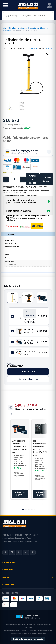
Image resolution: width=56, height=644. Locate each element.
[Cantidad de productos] (14, 179)
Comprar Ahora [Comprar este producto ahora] (46, 179)
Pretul (49, 48)
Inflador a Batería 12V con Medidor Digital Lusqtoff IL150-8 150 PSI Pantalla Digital (29, 331)
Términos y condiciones (11, 630)
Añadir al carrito (33, 179)
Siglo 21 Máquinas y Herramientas (23, 624)
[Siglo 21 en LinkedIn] (19, 552)
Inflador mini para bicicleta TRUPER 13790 (30, 353)
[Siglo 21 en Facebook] (5, 552)
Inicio (5, 28)
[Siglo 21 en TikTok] (26, 552)
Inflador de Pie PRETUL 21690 (29, 321)
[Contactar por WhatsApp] (33, 552)
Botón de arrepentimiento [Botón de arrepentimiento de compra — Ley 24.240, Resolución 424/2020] (28, 639)
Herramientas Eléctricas (38, 28)
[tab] (23, 509)
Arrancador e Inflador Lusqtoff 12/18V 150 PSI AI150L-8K (29, 342)
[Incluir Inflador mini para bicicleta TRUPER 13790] (12, 353)
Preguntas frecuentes (45, 630)
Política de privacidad (29, 630)
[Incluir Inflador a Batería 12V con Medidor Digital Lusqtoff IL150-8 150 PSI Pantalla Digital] (12, 331)
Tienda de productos (18, 28)
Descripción (10, 234)
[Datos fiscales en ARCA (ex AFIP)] (28, 617)
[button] (48, 54)
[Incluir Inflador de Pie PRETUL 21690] (12, 316)
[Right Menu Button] (50, 6)
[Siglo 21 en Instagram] (12, 552)
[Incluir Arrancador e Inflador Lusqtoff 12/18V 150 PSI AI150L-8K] (12, 342)
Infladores (7, 31)
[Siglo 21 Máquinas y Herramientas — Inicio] (14, 524)
